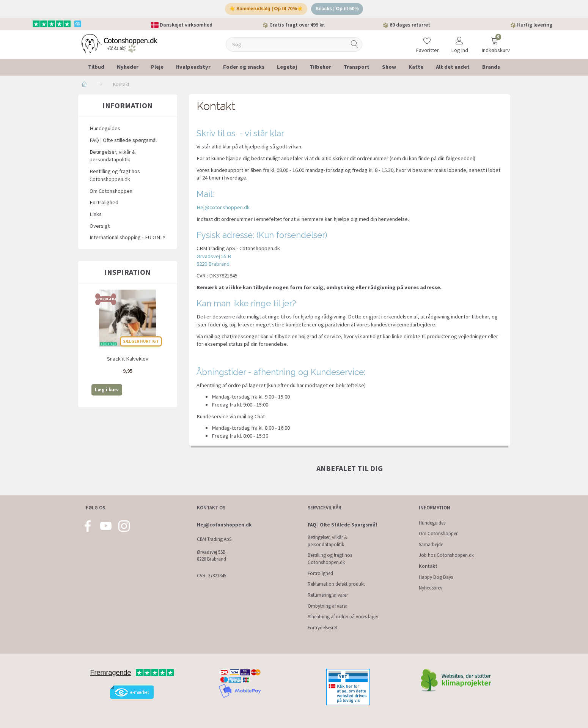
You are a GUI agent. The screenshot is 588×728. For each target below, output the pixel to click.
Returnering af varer (328, 595)
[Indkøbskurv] (495, 41)
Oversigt (100, 227)
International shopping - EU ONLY (127, 239)
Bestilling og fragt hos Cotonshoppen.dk (115, 177)
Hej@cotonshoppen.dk (223, 209)
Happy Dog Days (436, 577)
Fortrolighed (104, 204)
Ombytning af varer (327, 606)
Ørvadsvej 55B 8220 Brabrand (211, 556)
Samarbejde (431, 544)
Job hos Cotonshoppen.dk (446, 555)
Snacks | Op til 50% (339, 10)
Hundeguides (105, 130)
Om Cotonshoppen (111, 192)
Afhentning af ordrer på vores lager (343, 617)
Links (96, 216)
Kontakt (428, 566)
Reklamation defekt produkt (336, 584)
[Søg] (355, 46)
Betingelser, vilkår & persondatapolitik (112, 157)
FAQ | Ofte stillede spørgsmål (123, 142)
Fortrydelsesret (322, 628)
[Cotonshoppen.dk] (119, 45)
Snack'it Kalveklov (128, 360)
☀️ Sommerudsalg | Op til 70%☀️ (265, 10)
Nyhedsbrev (431, 588)
